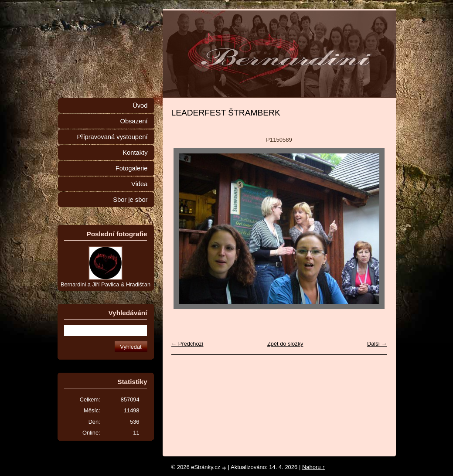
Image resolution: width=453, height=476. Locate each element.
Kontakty (135, 153)
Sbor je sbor (130, 200)
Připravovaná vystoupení (112, 137)
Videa (139, 184)
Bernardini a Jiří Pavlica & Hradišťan (106, 284)
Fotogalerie (132, 168)
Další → (377, 344)
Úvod (140, 105)
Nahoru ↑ (314, 467)
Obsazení (134, 121)
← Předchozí (187, 344)
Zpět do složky (285, 344)
